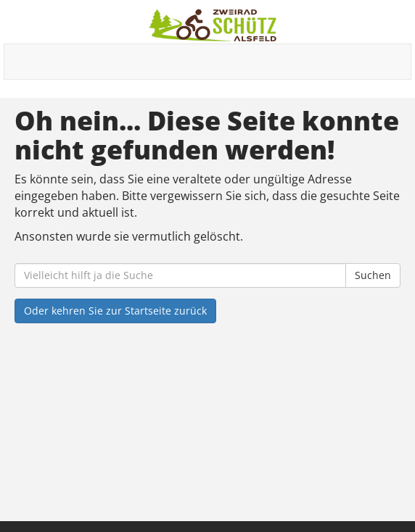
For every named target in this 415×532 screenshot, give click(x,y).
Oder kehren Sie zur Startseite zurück (115, 311)
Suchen (373, 275)
